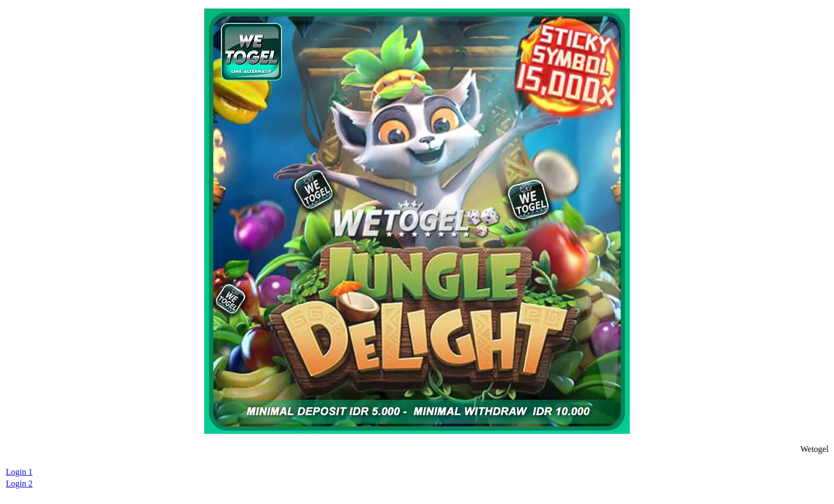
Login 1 (19, 472)
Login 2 (19, 484)
